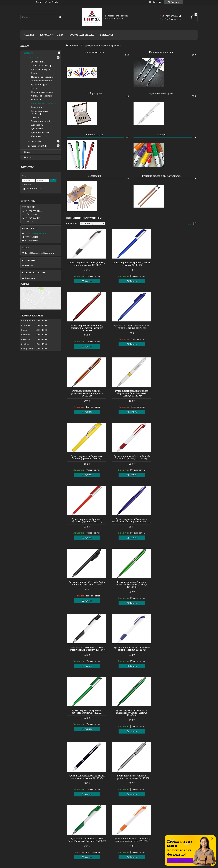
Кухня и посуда (39, 84)
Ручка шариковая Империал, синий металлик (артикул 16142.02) (87, 459)
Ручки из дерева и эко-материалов (161, 176)
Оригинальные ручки (161, 93)
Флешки (25, 852)
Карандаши (94, 176)
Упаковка (36, 100)
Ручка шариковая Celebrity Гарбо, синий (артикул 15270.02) (87, 329)
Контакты (106, 35)
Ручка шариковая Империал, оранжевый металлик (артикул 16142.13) (87, 715)
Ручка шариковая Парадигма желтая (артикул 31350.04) (87, 395)
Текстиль (25, 848)
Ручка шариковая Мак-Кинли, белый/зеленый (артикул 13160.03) (87, 651)
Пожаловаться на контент (114, 865)
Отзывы (28, 157)
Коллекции (37, 107)
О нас (60, 35)
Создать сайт (42, 2)
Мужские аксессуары (42, 77)
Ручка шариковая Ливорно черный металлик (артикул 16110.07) (176, 714)
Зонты (34, 88)
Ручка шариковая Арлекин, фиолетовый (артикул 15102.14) (176, 651)
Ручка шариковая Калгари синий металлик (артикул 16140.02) (132, 586)
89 (188, 744)
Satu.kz (124, 862)
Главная (29, 35)
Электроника (38, 62)
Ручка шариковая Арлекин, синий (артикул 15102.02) (132, 264)
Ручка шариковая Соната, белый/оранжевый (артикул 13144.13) (132, 651)
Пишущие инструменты (44, 103)
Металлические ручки (161, 52)
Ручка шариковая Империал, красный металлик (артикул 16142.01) (177, 265)
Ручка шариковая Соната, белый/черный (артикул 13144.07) (87, 264)
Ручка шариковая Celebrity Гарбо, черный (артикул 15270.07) (132, 457)
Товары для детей (40, 121)
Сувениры (116, 844)
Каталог (45, 35)
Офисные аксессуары (42, 66)
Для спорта (37, 125)
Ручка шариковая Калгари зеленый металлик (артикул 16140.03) (132, 715)
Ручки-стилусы (94, 135)
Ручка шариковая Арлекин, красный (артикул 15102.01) (177, 395)
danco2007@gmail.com (36, 233)
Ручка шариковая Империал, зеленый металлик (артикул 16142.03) (87, 587)
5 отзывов (158, 2)
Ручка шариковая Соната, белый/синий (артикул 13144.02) (132, 523)
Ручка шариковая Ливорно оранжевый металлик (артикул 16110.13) (132, 330)
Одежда (35, 117)
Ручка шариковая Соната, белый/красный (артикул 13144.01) (132, 395)
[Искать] (60, 17)
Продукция (87, 45)
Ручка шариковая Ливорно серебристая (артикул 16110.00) (176, 586)
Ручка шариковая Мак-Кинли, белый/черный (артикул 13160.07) (87, 523)
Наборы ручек (94, 93)
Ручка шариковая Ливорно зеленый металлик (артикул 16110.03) (176, 459)
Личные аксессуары (42, 96)
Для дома (36, 136)
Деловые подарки (40, 69)
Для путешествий (40, 132)
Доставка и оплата (82, 35)
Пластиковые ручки (94, 52)
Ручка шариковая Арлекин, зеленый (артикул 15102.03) (177, 523)
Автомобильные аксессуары (40, 112)
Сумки (34, 73)
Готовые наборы (74, 840)
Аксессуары (117, 852)
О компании (162, 840)
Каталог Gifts (34, 141)
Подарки (115, 848)
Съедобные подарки (42, 81)
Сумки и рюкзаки (119, 840)
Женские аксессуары (42, 92)
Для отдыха (37, 129)
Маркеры (161, 135)
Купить (88, 281)
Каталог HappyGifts (38, 146)
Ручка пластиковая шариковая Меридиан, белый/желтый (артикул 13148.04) (177, 330)
